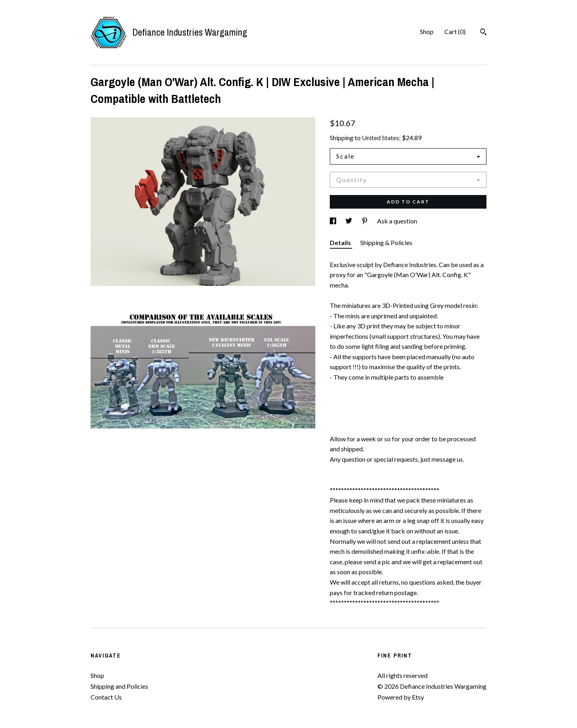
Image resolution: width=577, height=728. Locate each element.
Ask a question (397, 221)
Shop (427, 31)
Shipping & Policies (386, 242)
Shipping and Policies (119, 686)
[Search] (483, 33)
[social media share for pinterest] (365, 221)
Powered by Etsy (401, 697)
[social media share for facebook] (334, 221)
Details (341, 242)
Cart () (455, 31)
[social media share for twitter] (349, 221)
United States (380, 138)
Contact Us (106, 697)
